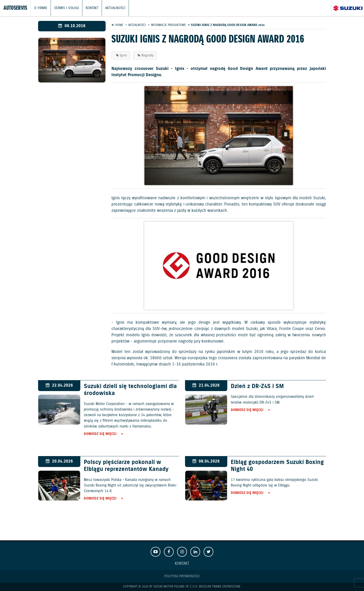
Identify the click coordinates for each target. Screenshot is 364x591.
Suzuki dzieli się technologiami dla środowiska (130, 390)
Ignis (123, 55)
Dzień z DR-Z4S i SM (257, 386)
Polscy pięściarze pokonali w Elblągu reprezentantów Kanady (126, 466)
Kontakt (92, 8)
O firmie (41, 8)
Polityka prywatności (182, 576)
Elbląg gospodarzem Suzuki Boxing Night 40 (277, 466)
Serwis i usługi (67, 8)
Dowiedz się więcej (100, 434)
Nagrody (148, 55)
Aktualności (115, 8)
